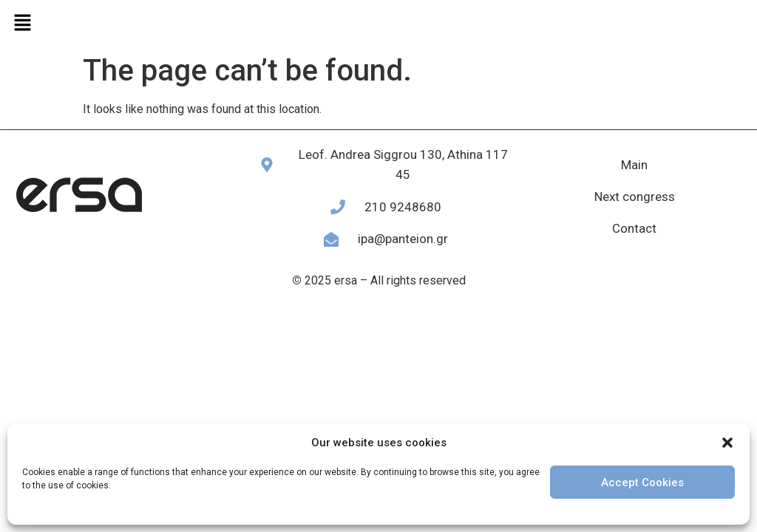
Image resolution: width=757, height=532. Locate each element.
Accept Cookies (642, 482)
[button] (727, 443)
